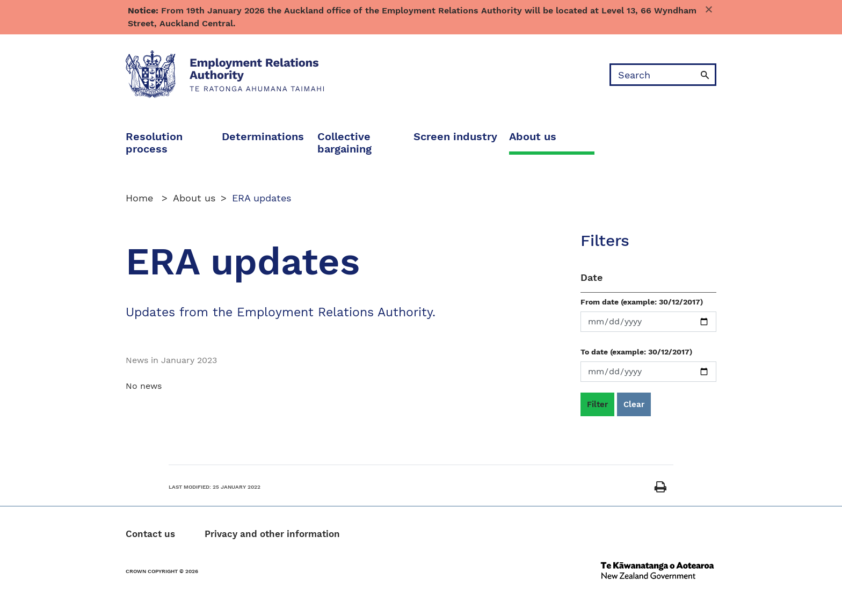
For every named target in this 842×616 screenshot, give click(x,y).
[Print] (660, 488)
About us (194, 198)
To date (636, 352)
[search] (652, 75)
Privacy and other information (272, 534)
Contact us (150, 534)
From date (642, 302)
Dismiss (711, 11)
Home (141, 198)
